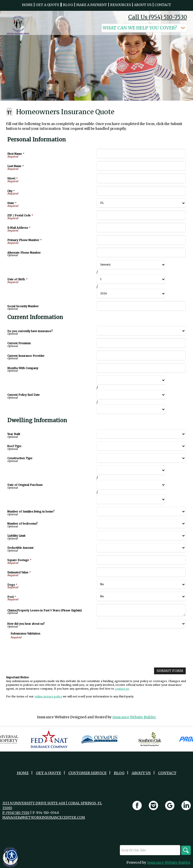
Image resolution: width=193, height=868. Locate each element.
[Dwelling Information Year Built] (141, 434)
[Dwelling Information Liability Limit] (141, 536)
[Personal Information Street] (141, 178)
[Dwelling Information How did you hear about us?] (141, 624)
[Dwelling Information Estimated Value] (141, 572)
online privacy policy (48, 696)
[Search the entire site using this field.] (149, 850)
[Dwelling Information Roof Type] (141, 446)
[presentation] (49, 649)
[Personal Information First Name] (141, 154)
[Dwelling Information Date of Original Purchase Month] (131, 470)
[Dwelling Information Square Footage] (141, 560)
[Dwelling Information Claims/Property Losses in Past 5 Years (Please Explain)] (141, 610)
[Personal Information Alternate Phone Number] (141, 252)
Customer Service (87, 773)
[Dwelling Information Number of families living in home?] (141, 511)
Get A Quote (49, 773)
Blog (119, 773)
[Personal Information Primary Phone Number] (141, 240)
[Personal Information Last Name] (141, 166)
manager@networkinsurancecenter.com (44, 817)
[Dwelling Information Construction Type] (141, 458)
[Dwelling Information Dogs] (141, 584)
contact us (122, 688)
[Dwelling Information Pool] (141, 597)
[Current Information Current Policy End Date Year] (131, 409)
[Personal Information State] (141, 203)
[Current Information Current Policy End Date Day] (131, 395)
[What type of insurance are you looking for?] (144, 28)
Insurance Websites (53, 717)
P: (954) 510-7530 (16, 813)
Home (23, 773)
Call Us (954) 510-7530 (158, 17)
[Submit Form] (171, 671)
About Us (141, 773)
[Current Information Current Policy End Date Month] (131, 380)
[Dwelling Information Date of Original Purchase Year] (131, 499)
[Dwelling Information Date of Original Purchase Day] (131, 485)
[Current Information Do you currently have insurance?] (141, 331)
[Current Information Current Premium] (141, 343)
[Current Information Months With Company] (141, 368)
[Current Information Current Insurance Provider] (141, 355)
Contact (167, 773)
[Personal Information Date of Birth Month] (131, 265)
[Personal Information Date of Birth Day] (131, 279)
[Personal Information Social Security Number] (141, 306)
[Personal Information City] (141, 191)
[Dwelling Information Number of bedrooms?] (141, 524)
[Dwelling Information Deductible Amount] (141, 548)
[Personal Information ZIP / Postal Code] (141, 215)
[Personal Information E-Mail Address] (141, 228)
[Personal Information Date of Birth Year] (131, 294)
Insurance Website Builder (134, 717)
